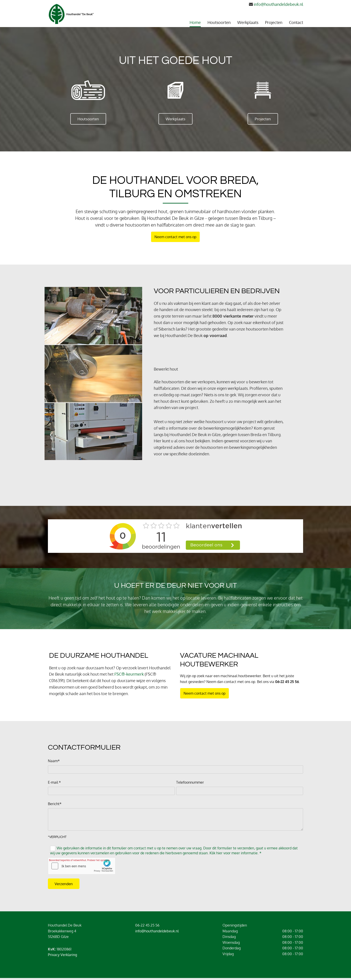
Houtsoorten (219, 22)
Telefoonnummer (190, 782)
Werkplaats (248, 22)
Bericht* (55, 804)
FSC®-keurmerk (129, 674)
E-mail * (54, 782)
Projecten (274, 22)
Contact (296, 22)
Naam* (54, 761)
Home (195, 22)
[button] (88, 119)
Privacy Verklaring (62, 955)
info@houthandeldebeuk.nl (278, 4)
